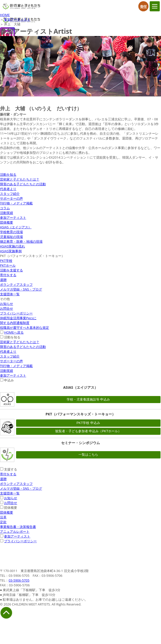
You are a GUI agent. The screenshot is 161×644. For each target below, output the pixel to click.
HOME (5, 15)
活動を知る (8, 174)
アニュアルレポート (15, 531)
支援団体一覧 (10, 294)
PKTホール (8, 265)
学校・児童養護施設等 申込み (88, 399)
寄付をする (8, 275)
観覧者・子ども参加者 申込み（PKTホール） (88, 431)
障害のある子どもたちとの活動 (23, 184)
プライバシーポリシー (16, 313)
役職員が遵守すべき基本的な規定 (25, 328)
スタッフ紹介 (10, 194)
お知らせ (7, 304)
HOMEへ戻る (14, 332)
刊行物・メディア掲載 (16, 203)
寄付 (143, 6)
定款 (3, 522)
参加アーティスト (17, 19)
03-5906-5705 (19, 580)
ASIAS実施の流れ (12, 246)
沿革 (3, 517)
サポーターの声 (11, 198)
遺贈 (3, 280)
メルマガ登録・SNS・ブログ (21, 289)
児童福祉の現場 (11, 237)
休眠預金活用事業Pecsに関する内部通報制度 (18, 320)
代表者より (8, 189)
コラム (5, 208)
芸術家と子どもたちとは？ (20, 179)
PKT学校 (6, 261)
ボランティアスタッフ (16, 284)
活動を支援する (11, 270)
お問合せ (7, 308)
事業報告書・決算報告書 (18, 527)
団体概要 (7, 222)
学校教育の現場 (11, 232)
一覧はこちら (88, 455)
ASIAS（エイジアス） (16, 227)
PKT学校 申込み (88, 423)
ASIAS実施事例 (11, 251)
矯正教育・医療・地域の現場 (21, 241)
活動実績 (7, 213)
